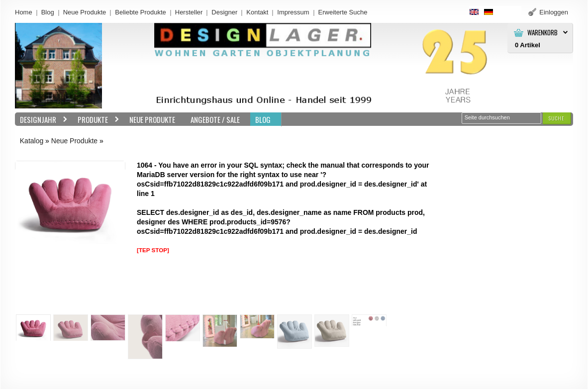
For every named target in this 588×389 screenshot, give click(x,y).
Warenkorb (542, 33)
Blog (48, 12)
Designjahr (41, 120)
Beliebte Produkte (141, 12)
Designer (224, 12)
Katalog (32, 141)
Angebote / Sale (215, 119)
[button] (557, 118)
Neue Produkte (85, 12)
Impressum (293, 12)
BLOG (263, 119)
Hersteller (189, 12)
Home (24, 12)
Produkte (96, 120)
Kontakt (257, 12)
